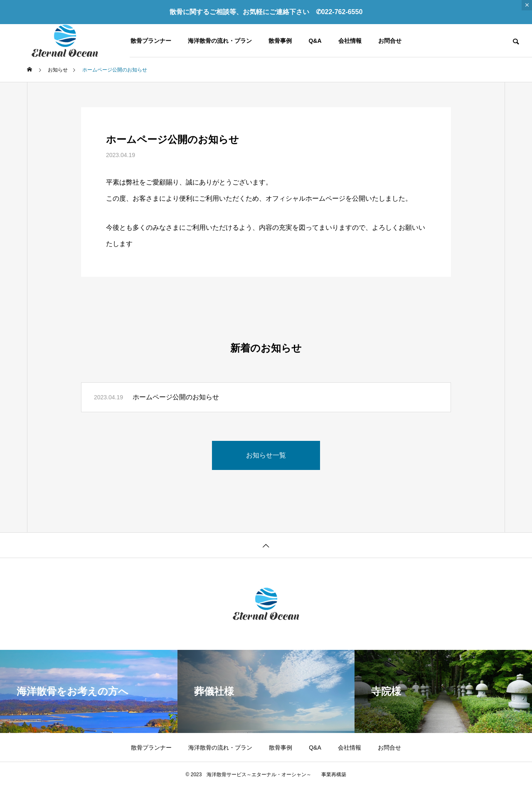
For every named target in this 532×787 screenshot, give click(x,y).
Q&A (315, 41)
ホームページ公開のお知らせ (176, 397)
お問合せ (390, 41)
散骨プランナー (151, 41)
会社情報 (350, 41)
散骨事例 (280, 41)
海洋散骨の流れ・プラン (220, 41)
